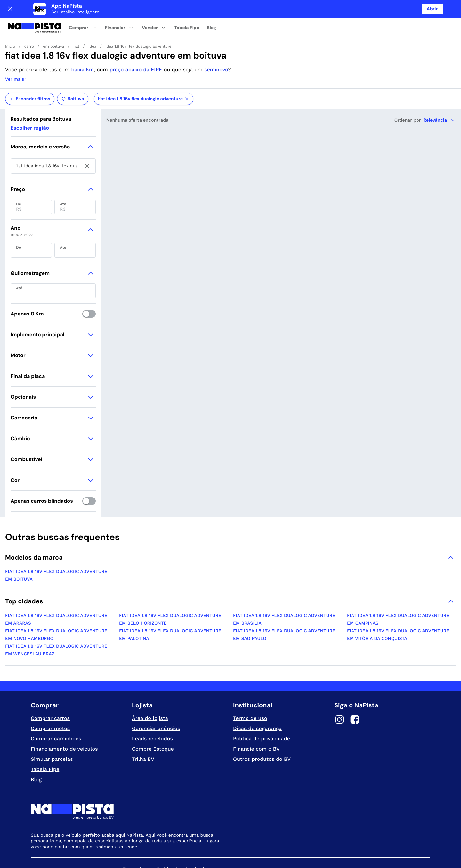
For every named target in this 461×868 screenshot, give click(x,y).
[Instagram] (339, 695)
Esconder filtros (30, 73)
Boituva (73, 73)
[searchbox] (53, 140)
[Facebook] (355, 695)
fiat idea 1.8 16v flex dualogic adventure (144, 73)
